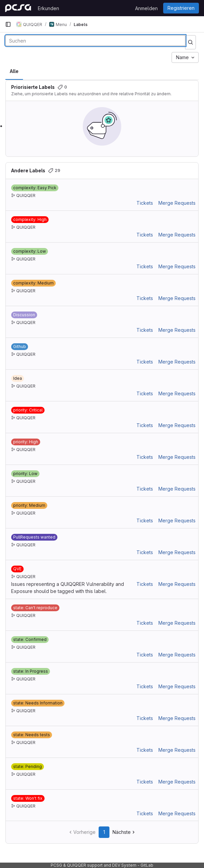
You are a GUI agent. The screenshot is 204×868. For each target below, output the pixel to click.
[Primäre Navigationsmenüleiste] (8, 24)
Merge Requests (177, 203)
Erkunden (48, 8)
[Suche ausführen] (190, 42)
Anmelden (146, 8)
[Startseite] (18, 8)
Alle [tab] (14, 71)
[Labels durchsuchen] (95, 41)
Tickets (145, 203)
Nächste (124, 832)
